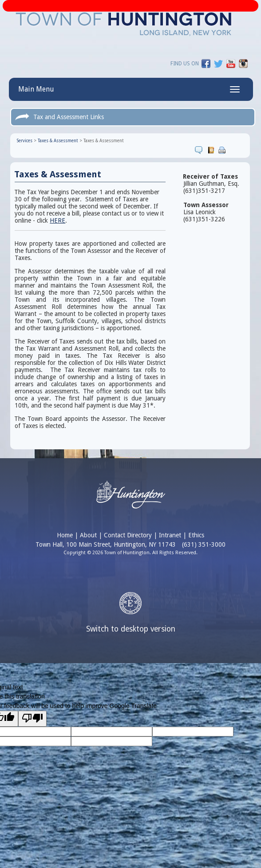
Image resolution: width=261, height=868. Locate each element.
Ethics (196, 535)
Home (65, 535)
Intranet (170, 535)
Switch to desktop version (131, 629)
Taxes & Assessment (58, 141)
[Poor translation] (32, 719)
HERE (57, 220)
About (88, 535)
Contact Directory (128, 535)
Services (25, 141)
